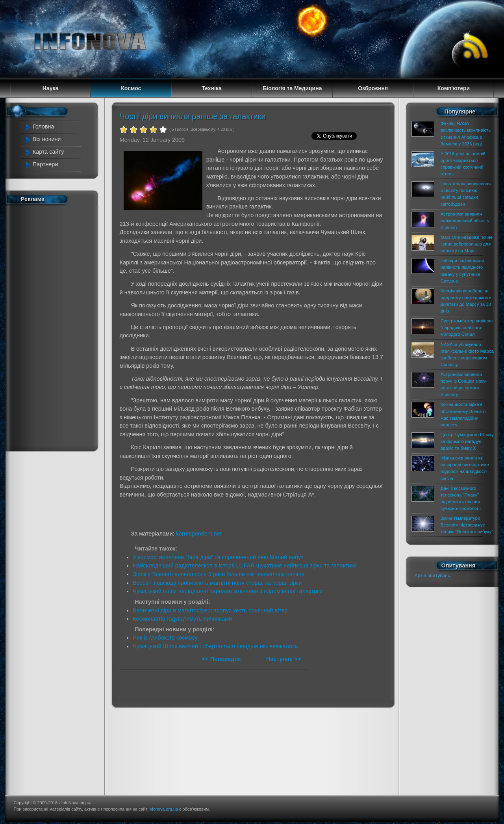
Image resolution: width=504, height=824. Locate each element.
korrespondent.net (199, 534)
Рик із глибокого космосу (165, 638)
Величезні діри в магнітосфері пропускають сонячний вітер (210, 610)
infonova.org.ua (163, 809)
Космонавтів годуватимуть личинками (182, 619)
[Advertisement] (56, 326)
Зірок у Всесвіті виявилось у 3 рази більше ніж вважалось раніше (219, 574)
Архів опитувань (432, 576)
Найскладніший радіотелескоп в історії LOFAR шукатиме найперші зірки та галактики (245, 565)
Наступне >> (283, 659)
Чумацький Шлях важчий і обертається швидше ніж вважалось (215, 646)
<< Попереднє (222, 659)
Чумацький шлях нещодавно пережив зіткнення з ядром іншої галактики (228, 591)
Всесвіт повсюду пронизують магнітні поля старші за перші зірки (217, 583)
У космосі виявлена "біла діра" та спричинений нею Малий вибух (218, 557)
